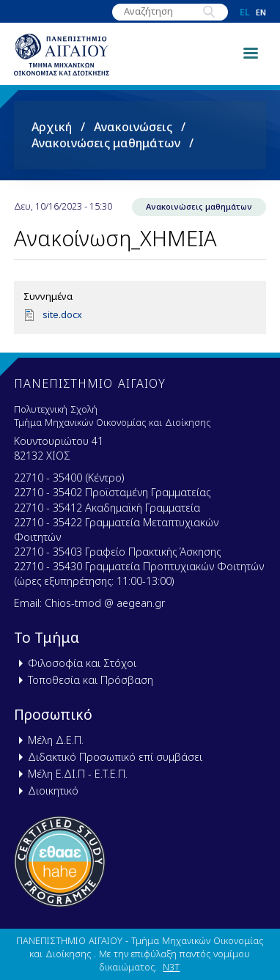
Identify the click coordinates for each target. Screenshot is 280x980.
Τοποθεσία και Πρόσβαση (91, 680)
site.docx (62, 314)
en (261, 12)
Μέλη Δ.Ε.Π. (56, 740)
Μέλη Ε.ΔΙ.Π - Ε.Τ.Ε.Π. (78, 774)
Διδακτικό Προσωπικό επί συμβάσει (115, 757)
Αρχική (52, 127)
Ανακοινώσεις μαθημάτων (106, 143)
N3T (171, 967)
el (245, 12)
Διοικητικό (53, 791)
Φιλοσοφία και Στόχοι (82, 663)
